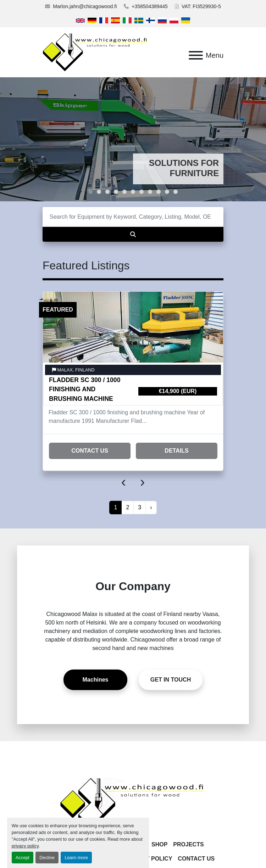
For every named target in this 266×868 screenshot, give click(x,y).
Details (176, 451)
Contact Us (90, 451)
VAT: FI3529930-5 (201, 6)
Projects (188, 844)
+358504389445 (150, 6)
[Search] (133, 217)
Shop (159, 844)
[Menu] (196, 55)
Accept (23, 858)
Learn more (76, 858)
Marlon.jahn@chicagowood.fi (85, 6)
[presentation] (124, 482)
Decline (47, 858)
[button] (90, 192)
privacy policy (25, 846)
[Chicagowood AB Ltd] (133, 804)
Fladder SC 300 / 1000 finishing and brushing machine (85, 389)
